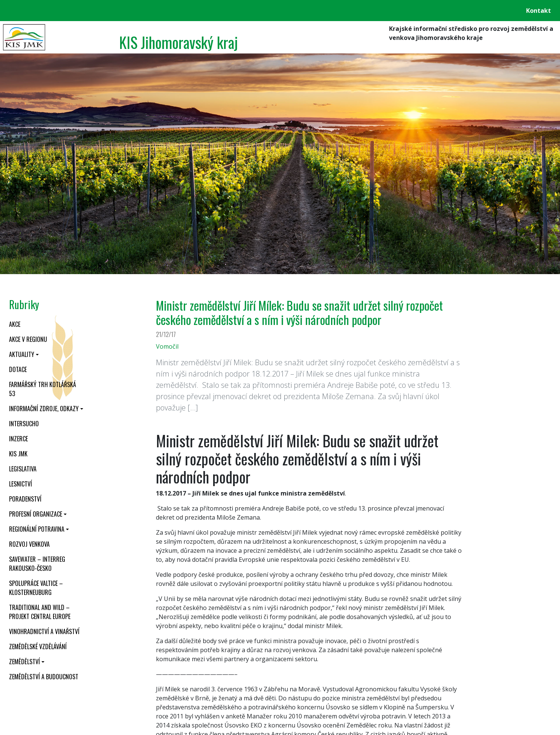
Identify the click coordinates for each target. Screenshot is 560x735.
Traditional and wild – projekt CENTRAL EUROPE (40, 612)
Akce (15, 324)
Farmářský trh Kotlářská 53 (43, 389)
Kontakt (539, 11)
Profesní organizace (36, 514)
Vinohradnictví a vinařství (44, 631)
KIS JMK (18, 454)
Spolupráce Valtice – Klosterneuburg (36, 588)
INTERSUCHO (24, 424)
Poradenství (25, 499)
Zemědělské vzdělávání (38, 647)
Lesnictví (21, 484)
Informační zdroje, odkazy (44, 409)
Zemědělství (24, 662)
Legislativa (23, 469)
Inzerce (18, 439)
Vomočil (167, 346)
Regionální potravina (37, 529)
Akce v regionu (28, 339)
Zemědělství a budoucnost (44, 677)
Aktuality (22, 354)
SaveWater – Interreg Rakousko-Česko (37, 564)
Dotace (18, 369)
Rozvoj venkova (29, 544)
